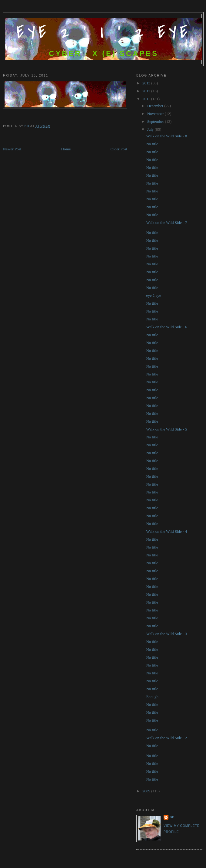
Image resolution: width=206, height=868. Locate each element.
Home (66, 149)
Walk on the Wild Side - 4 (166, 531)
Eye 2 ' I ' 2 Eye (104, 33)
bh (172, 817)
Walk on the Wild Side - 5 (166, 429)
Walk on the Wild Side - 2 (166, 738)
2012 (147, 91)
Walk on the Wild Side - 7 (166, 223)
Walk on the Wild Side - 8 (166, 136)
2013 (147, 83)
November (156, 114)
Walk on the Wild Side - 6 (166, 327)
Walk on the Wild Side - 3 (166, 634)
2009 (147, 791)
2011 (147, 99)
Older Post (119, 149)
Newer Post (12, 149)
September (156, 121)
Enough (152, 697)
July (151, 129)
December (156, 106)
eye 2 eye (153, 295)
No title (152, 144)
